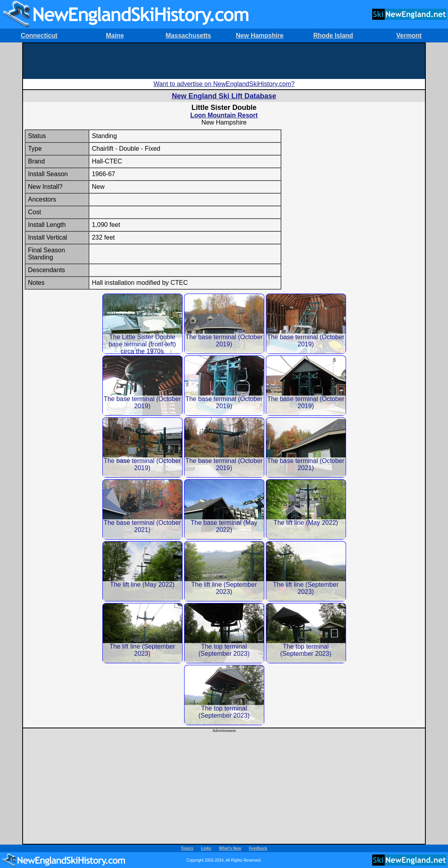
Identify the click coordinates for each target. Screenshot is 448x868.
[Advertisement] (224, 61)
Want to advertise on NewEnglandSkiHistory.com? (224, 84)
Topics (187, 848)
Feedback (258, 848)
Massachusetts (188, 36)
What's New (230, 848)
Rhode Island (333, 36)
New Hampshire (260, 36)
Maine (115, 36)
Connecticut (39, 36)
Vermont (409, 36)
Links (206, 848)
